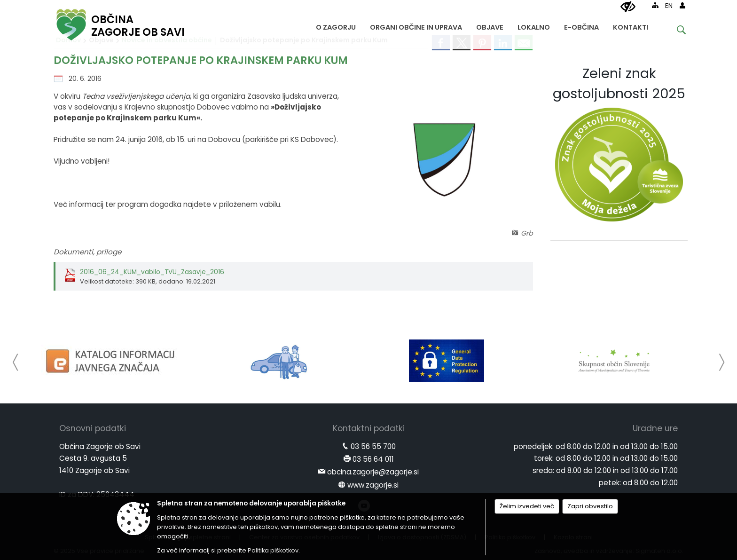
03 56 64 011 (373, 459)
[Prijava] (682, 5)
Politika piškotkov (273, 550)
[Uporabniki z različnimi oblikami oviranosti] (628, 7)
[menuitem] (336, 25)
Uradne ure (655, 428)
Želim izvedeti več (527, 506)
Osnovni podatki (93, 428)
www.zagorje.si (373, 485)
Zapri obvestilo (590, 506)
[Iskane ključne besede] (674, 31)
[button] (16, 362)
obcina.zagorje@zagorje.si (373, 472)
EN (669, 6)
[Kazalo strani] (655, 5)
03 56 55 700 (373, 446)
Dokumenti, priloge (87, 252)
